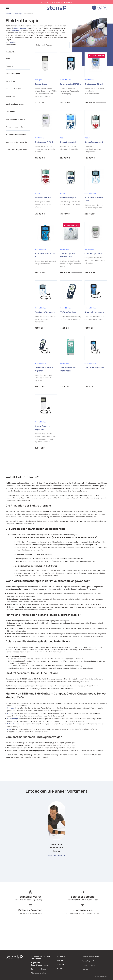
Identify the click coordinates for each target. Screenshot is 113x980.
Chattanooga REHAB (94, 84)
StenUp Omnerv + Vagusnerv (42, 428)
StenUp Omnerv (42, 84)
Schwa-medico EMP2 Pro (70, 84)
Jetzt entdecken (56, 855)
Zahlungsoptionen (38, 969)
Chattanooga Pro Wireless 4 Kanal (67, 255)
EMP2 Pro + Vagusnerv (94, 367)
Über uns (60, 960)
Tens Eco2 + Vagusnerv (45, 312)
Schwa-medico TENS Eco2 (94, 199)
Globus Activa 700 (43, 197)
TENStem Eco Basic (68, 312)
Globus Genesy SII (68, 142)
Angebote (60, 964)
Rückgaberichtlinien (39, 973)
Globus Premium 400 (94, 142)
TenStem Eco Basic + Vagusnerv (44, 369)
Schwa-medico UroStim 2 (45, 255)
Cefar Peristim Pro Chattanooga (68, 369)
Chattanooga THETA (94, 253)
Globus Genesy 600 (68, 197)
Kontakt (60, 968)
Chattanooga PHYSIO (44, 142)
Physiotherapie (20, 28)
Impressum (61, 956)
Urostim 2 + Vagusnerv (94, 312)
